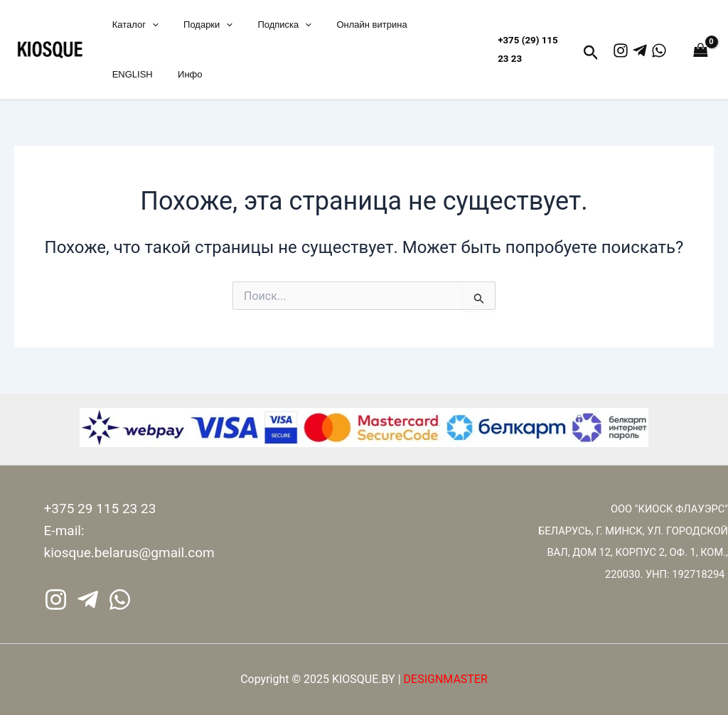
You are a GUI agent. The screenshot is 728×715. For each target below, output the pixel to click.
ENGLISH (129, 74)
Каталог (132, 25)
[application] (149, 25)
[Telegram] (640, 50)
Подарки (198, 25)
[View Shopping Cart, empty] (697, 50)
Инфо (180, 74)
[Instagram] (621, 50)
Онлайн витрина (349, 25)
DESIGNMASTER (446, 679)
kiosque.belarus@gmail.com (129, 553)
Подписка (268, 25)
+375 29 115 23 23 (100, 509)
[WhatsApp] (659, 50)
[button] (591, 53)
